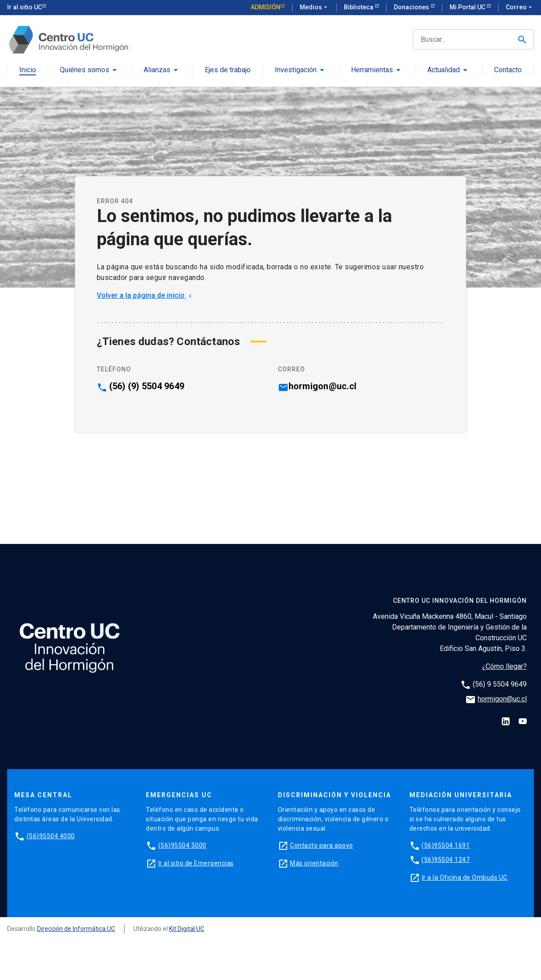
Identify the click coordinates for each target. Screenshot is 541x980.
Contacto (508, 70)
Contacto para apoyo (322, 845)
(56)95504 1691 (446, 845)
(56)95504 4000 (51, 836)
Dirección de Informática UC (76, 929)
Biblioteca (359, 7)
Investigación (296, 70)
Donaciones (412, 7)
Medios (314, 8)
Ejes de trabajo (228, 70)
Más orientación (314, 863)
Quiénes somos (85, 70)
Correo (520, 8)
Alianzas (157, 70)
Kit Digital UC (187, 929)
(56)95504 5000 (182, 845)
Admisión (266, 7)
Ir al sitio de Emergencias (196, 863)
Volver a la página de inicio (145, 295)
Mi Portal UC (468, 7)
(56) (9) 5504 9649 (147, 386)
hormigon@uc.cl (323, 386)
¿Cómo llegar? (504, 666)
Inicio (28, 70)
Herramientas (372, 70)
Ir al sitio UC (25, 7)
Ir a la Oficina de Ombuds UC (465, 877)
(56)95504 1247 (446, 860)
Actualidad (444, 70)
